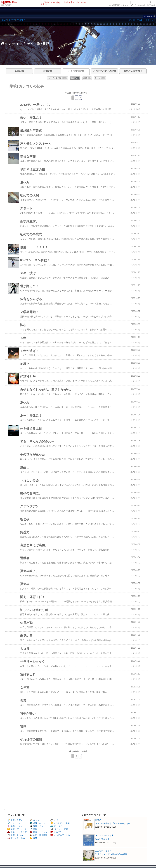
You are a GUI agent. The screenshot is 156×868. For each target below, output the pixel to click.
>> (119, 5)
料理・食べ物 (15, 835)
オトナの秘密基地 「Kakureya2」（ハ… (114, 823)
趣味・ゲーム (38, 823)
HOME (4, 20)
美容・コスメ (15, 826)
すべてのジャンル (60, 835)
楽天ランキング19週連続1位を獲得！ (112, 854)
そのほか (8, 5)
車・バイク (57, 826)
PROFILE (21, 20)
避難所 (98, 820)
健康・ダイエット (17, 829)
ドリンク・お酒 (16, 838)
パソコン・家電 (59, 829)
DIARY (12, 20)
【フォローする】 (135, 20)
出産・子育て (15, 820)
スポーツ (56, 820)
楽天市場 (151, 5)
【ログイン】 (150, 20)
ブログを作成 (139, 5)
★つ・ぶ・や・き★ (104, 835)
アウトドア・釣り (60, 823)
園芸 (34, 838)
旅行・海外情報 (39, 835)
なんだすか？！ (102, 839)
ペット (35, 820)
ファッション (15, 823)
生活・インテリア (17, 832)
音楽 (34, 829)
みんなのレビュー (103, 851)
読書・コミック (39, 832)
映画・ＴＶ (37, 826)
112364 (148, 17)
